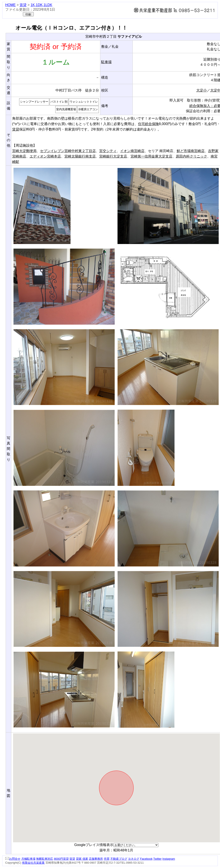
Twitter (157, 859)
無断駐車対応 (45, 859)
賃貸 (23, 5)
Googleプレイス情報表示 (94, 845)
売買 (107, 859)
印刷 (28, 14)
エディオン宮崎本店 (45, 156)
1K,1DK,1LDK (41, 5)
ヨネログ (134, 859)
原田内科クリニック (191, 156)
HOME (10, 5)
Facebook (146, 859)
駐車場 (106, 62)
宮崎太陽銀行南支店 (80, 156)
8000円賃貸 (61, 859)
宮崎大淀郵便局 (24, 151)
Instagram (169, 859)
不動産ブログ (119, 859)
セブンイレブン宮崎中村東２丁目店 (68, 151)
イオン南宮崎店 (132, 151)
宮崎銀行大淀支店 (113, 156)
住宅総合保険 (148, 124)
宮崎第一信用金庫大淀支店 (151, 156)
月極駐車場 (28, 859)
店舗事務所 (96, 859)
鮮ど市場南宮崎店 (191, 151)
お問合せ (13, 859)
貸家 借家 (82, 859)
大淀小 (202, 90)
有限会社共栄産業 (33, 863)
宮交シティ (108, 151)
